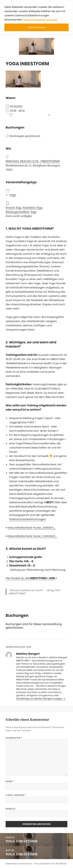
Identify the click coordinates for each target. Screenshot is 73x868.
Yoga (13, 195)
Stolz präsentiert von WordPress (50, 864)
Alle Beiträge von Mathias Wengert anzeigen (40, 699)
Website (11, 809)
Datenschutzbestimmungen (40, 20)
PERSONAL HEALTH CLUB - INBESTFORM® (33, 161)
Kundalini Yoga (33, 207)
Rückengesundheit (17, 212)
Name (10, 781)
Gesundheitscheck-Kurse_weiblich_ (32, 528)
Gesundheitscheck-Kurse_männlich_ (32, 536)
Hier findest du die (31, 578)
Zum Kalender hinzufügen (28, 115)
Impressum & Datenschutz (19, 864)
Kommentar (14, 738)
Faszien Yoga (14, 207)
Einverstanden (37, 27)
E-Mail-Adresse (16, 795)
